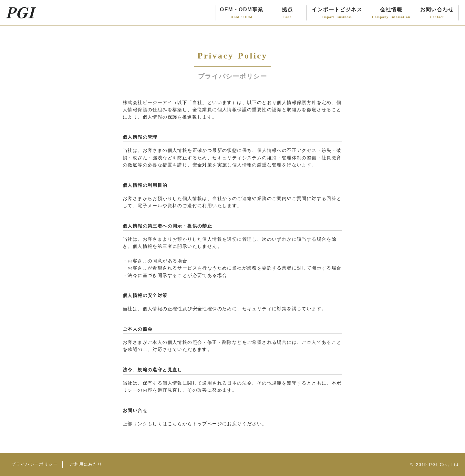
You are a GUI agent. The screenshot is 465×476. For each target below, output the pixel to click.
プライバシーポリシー (35, 464)
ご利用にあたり (86, 464)
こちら (175, 424)
